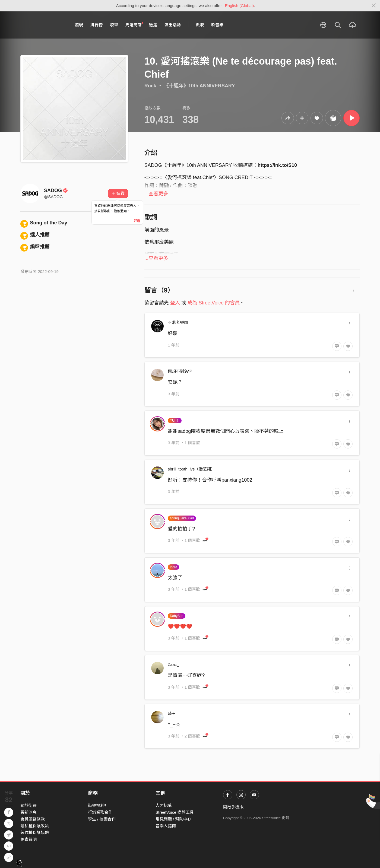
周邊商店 (134, 25)
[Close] (374, 6)
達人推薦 (35, 235)
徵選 (153, 25)
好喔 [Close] (137, 221)
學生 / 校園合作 (102, 819)
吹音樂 (217, 25)
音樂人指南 (166, 826)
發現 (79, 25)
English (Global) (240, 6)
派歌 (200, 25)
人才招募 (164, 805)
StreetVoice (43, 25)
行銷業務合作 (100, 812)
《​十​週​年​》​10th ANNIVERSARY (199, 86)
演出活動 (173, 25)
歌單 (114, 25)
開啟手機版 (233, 807)
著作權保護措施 (35, 833)
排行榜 (96, 25)
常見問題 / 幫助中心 (174, 819)
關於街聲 (28, 805)
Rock (150, 86)
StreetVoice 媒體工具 (175, 812)
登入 (175, 303)
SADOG (56, 190)
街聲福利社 (98, 805)
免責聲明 (28, 839)
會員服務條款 (33, 819)
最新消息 (28, 812)
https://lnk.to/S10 (277, 165)
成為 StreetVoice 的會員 (214, 303)
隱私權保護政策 (35, 826)
